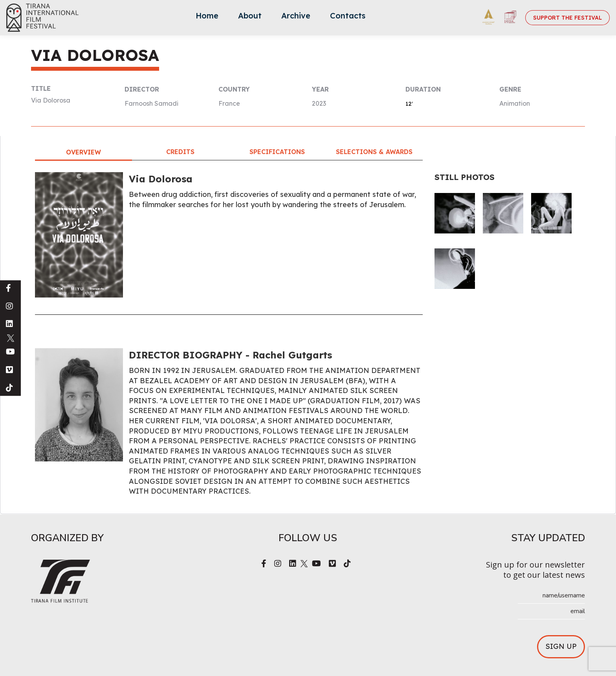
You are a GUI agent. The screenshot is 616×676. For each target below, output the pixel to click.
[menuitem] (207, 18)
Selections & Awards (374, 152)
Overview (83, 152)
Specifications (277, 152)
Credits (180, 152)
